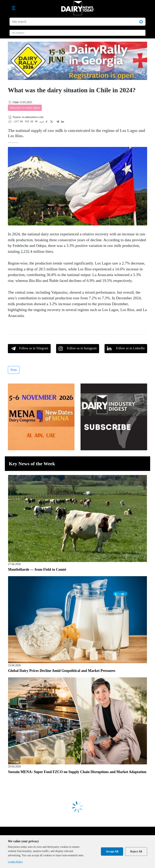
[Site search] (77, 22)
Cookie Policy (15, 862)
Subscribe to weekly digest (25, 108)
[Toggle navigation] (14, 8)
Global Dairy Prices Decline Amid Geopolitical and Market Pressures (62, 671)
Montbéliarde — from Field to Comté (37, 569)
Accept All (112, 852)
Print (14, 370)
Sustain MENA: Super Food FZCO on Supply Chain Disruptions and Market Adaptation (77, 772)
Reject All (136, 852)
